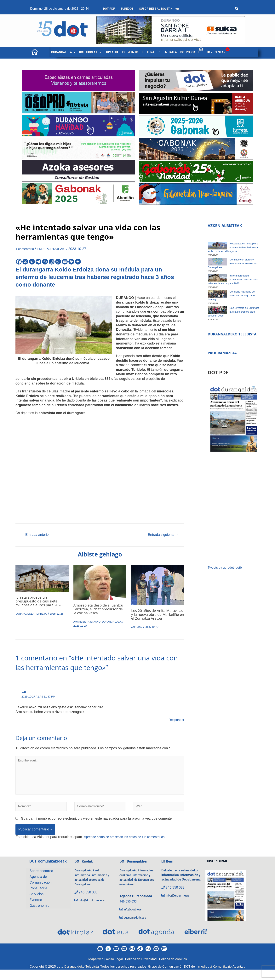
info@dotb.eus (135, 922)
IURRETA (43, 614)
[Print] (71, 262)
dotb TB (133, 52)
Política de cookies (173, 969)
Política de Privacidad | (142, 969)
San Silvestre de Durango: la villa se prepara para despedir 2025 (233, 312)
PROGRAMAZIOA (224, 358)
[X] (25, 262)
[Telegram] (38, 262)
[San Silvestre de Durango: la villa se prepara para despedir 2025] (217, 310)
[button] (63, 52)
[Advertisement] (234, 515)
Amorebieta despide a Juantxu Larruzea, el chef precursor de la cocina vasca (99, 610)
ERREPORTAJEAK (53, 249)
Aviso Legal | (115, 969)
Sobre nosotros (41, 879)
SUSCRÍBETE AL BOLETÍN (156, 9)
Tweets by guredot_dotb (226, 573)
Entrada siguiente (162, 535)
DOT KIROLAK (90, 52)
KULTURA (148, 52)
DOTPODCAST (190, 52)
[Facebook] (19, 262)
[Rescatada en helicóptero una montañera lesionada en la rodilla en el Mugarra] (217, 246)
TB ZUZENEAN (216, 52)
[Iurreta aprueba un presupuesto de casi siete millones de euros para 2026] (217, 278)
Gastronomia (40, 914)
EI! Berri (168, 870)
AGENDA (137, 631)
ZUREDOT (127, 9)
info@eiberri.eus (178, 908)
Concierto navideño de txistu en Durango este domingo (231, 296)
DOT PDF (109, 9)
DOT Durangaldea (135, 870)
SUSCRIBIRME (217, 870)
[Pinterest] (32, 262)
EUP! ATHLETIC (115, 52)
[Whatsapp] (45, 262)
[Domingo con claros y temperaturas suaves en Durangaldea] (217, 262)
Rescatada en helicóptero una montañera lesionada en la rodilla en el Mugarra (233, 247)
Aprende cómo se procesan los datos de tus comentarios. (128, 845)
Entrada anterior (37, 535)
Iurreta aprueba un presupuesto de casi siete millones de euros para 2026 (41, 602)
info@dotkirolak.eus (94, 908)
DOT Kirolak (85, 870)
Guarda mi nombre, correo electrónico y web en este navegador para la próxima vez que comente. (97, 827)
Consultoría (38, 897)
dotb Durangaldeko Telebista (78, 977)
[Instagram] (52, 262)
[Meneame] (58, 262)
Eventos (36, 908)
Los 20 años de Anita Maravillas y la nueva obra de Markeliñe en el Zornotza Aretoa (157, 617)
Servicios (37, 902)
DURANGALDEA (63, 52)
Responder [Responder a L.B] (176, 724)
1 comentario (26, 249)
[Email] (65, 262)
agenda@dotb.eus (138, 930)
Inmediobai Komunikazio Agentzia (220, 977)
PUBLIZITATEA (167, 52)
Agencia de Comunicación (41, 888)
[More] (78, 262)
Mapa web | (97, 969)
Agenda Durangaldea (137, 909)
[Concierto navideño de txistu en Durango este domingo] (217, 294)
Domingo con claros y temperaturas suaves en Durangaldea (232, 263)
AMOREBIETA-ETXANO (88, 622)
